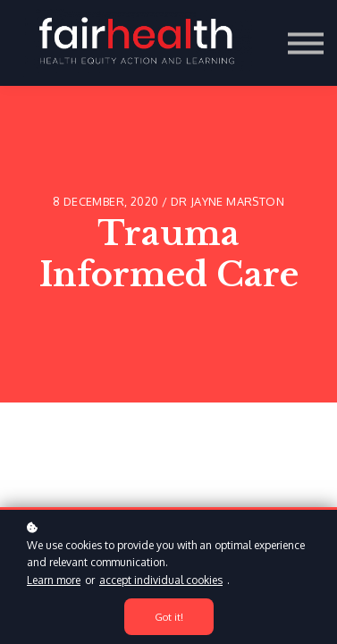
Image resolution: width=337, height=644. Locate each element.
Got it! (169, 617)
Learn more (54, 580)
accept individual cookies (161, 580)
